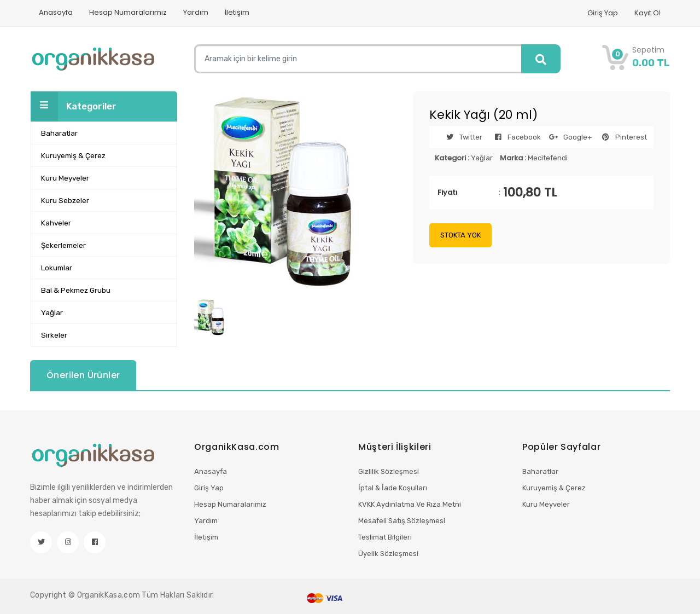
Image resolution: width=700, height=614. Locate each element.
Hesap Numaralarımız (128, 12)
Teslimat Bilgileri (385, 537)
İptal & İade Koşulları (393, 488)
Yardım (196, 12)
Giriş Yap (603, 13)
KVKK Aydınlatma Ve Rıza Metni (410, 504)
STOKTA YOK (460, 235)
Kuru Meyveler (546, 504)
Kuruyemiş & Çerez (554, 488)
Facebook (515, 137)
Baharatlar (540, 471)
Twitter (461, 137)
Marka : (513, 158)
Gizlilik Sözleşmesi (389, 471)
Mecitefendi (548, 158)
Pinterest (622, 137)
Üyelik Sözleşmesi (388, 554)
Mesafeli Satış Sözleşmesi (402, 521)
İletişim (237, 12)
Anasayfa (56, 12)
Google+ (568, 137)
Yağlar (482, 158)
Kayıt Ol (647, 13)
